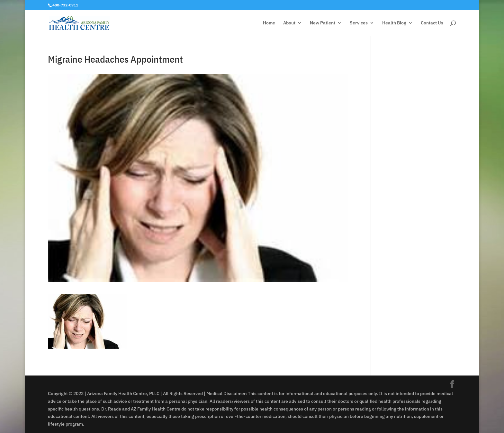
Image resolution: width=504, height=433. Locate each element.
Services (359, 23)
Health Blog (394, 23)
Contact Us (432, 23)
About (289, 23)
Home (269, 23)
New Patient (323, 23)
